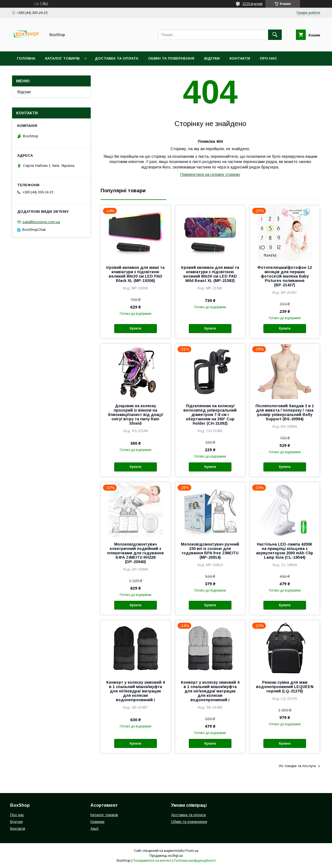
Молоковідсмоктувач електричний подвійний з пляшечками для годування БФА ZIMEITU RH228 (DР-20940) (135, 553)
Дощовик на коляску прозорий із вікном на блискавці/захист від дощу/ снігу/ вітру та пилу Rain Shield (136, 415)
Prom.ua (192, 851)
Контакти (240, 58)
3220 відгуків (252, 4)
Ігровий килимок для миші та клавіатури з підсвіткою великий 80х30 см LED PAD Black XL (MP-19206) (135, 274)
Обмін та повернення (171, 58)
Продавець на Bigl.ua (166, 856)
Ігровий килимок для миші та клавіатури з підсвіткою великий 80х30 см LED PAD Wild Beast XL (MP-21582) (210, 274)
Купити (136, 328)
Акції (95, 828)
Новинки (97, 822)
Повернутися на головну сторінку (210, 174)
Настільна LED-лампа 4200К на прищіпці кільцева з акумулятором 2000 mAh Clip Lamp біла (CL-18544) (285, 551)
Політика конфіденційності (195, 861)
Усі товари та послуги (297, 766)
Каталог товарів (62, 58)
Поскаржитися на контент (152, 861)
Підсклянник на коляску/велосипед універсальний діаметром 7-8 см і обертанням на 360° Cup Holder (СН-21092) (210, 415)
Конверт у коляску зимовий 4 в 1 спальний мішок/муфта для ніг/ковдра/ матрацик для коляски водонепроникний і (136, 691)
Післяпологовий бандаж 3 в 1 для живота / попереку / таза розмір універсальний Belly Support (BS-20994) (285, 412)
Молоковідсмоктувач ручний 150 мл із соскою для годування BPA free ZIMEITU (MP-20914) (210, 551)
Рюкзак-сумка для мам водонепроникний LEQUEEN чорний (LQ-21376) (285, 687)
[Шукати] (275, 35)
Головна (26, 58)
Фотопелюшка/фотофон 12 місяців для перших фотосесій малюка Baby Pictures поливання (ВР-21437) (285, 276)
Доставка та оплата (117, 58)
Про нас (268, 58)
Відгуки (212, 58)
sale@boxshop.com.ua (41, 222)
